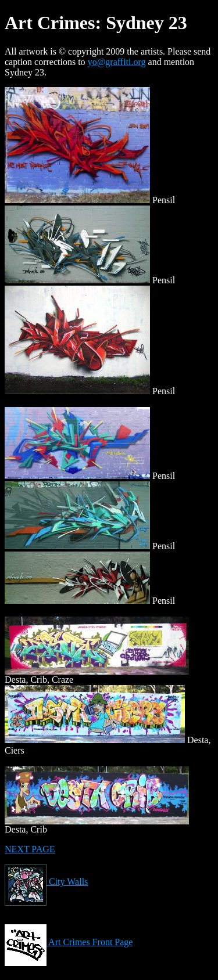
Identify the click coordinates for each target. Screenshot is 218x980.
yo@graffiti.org (117, 62)
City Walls (46, 882)
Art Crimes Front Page (69, 942)
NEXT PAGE (30, 849)
